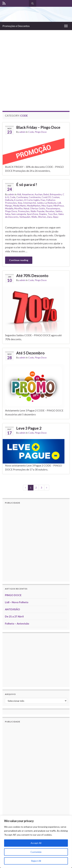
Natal (26, 208)
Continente (35, 197)
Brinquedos (56, 194)
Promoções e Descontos (16, 26)
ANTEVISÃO (12, 609)
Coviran (56, 197)
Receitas (50, 211)
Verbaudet (25, 217)
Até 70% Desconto (32, 276)
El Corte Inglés (32, 200)
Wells (34, 217)
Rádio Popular (37, 211)
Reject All (36, 861)
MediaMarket (34, 206)
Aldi (19, 194)
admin (22, 132)
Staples (43, 214)
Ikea (20, 203)
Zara (49, 217)
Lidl (59, 203)
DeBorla (9, 200)
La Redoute (51, 203)
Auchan (39, 194)
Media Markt (20, 206)
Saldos (59, 211)
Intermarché (30, 203)
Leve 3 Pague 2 (29, 428)
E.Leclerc (19, 200)
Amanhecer (28, 194)
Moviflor (18, 208)
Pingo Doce (41, 132)
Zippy (56, 217)
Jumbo (40, 203)
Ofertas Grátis (38, 208)
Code (31, 132)
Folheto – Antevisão (17, 623)
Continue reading (19, 260)
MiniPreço (59, 206)
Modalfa (9, 208)
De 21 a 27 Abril (14, 616)
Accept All (36, 843)
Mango (9, 206)
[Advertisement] (36, 68)
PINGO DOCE (13, 595)
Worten (42, 217)
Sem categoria (19, 214)
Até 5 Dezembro (30, 353)
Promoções (24, 211)
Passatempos (53, 208)
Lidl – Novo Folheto (17, 602)
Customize (36, 852)
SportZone (32, 214)
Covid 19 (46, 197)
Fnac (43, 200)
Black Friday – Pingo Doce (38, 127)
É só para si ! (27, 184)
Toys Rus (52, 214)
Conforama (22, 197)
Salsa (8, 214)
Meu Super (47, 206)
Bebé (46, 194)
